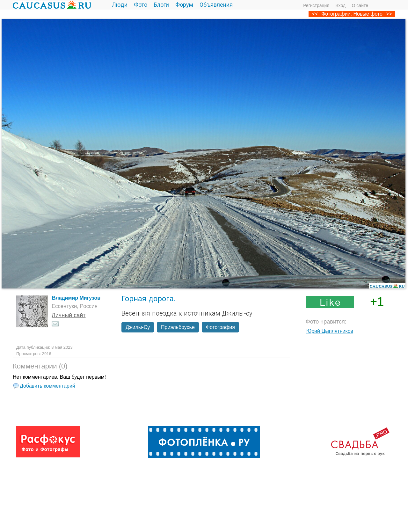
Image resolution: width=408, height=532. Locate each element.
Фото (141, 5)
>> (389, 14)
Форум (184, 5)
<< (315, 14)
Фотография (220, 327)
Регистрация (316, 5)
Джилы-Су (138, 327)
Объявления (216, 5)
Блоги (161, 5)
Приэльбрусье (178, 327)
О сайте (360, 5)
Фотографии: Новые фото (352, 14)
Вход (340, 5)
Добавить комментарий (47, 386)
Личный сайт (69, 315)
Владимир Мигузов (76, 298)
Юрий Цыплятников (330, 331)
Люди (120, 5)
